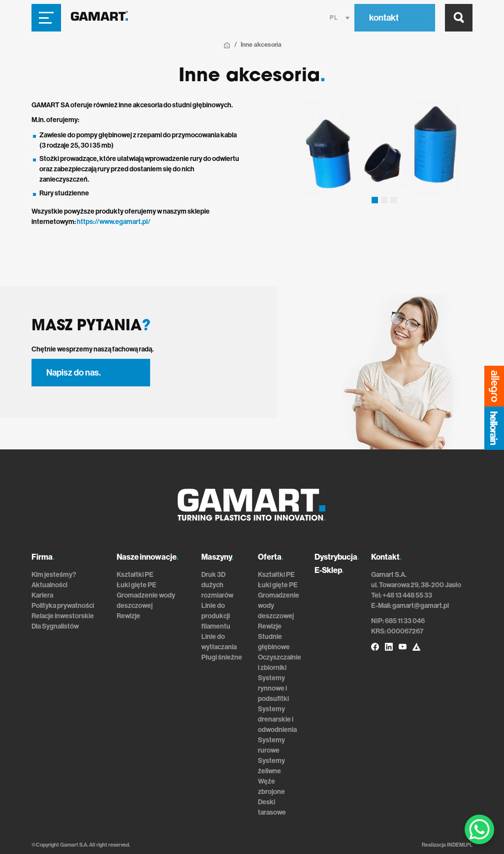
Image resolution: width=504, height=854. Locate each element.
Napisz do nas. (74, 373)
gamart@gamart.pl (421, 606)
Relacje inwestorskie (63, 616)
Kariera (42, 595)
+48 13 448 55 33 (407, 595)
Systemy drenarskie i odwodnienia (277, 719)
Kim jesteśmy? (54, 575)
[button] (375, 200)
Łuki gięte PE (137, 585)
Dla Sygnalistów (55, 626)
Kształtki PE (135, 575)
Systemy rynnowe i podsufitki (273, 688)
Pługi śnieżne (222, 657)
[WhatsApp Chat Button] (479, 829)
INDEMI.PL (460, 845)
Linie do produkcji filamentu (216, 616)
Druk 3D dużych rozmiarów (217, 585)
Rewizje (128, 616)
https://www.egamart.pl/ (114, 222)
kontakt (385, 18)
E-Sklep (329, 570)
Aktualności (49, 585)
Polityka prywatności (63, 606)
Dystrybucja (337, 557)
